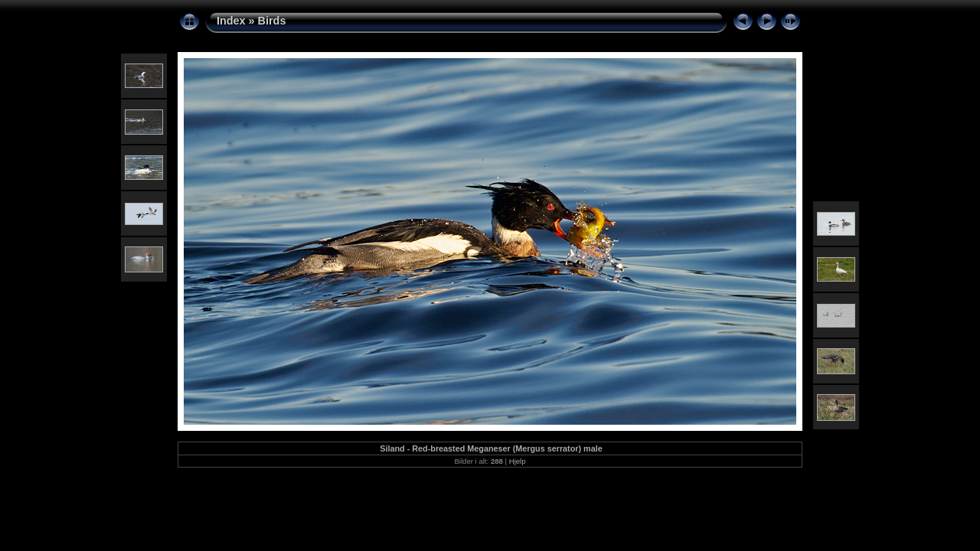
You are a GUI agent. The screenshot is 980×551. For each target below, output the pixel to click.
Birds (272, 21)
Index (231, 21)
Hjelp (518, 461)
